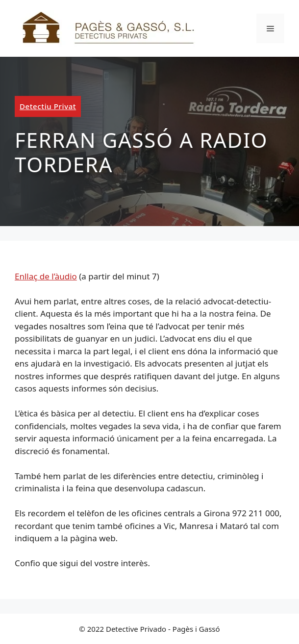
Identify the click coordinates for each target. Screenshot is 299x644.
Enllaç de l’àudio (46, 276)
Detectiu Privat (48, 106)
